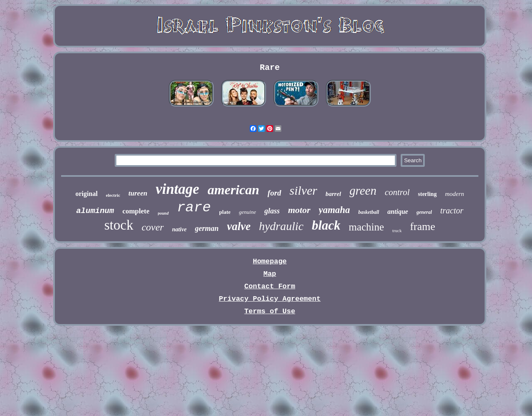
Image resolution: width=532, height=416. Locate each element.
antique (398, 212)
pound (163, 213)
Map (270, 274)
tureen (138, 193)
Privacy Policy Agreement (270, 299)
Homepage (270, 261)
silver (304, 190)
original (87, 194)
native (179, 229)
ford (275, 193)
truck (397, 230)
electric (113, 195)
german (207, 228)
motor (299, 210)
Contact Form (270, 286)
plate (225, 212)
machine (366, 227)
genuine (248, 212)
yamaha (334, 210)
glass (272, 211)
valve (239, 226)
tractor (452, 210)
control (397, 192)
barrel (333, 194)
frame (422, 227)
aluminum (95, 211)
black (326, 225)
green (363, 191)
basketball (369, 212)
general (424, 212)
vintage (177, 189)
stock (119, 225)
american (233, 190)
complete (136, 211)
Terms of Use (270, 311)
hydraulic (281, 226)
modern (455, 194)
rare (194, 208)
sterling (427, 194)
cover (153, 227)
